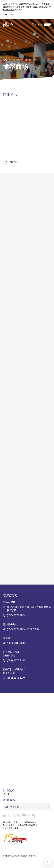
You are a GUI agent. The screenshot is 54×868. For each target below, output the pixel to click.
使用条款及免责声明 (26, 825)
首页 (5, 60)
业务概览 (16, 60)
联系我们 (17, 822)
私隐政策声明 (9, 10)
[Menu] (48, 24)
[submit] (48, 807)
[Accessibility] (48, 862)
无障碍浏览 (29, 822)
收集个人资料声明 (11, 828)
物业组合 (29, 60)
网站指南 (7, 822)
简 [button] (33, 24)
